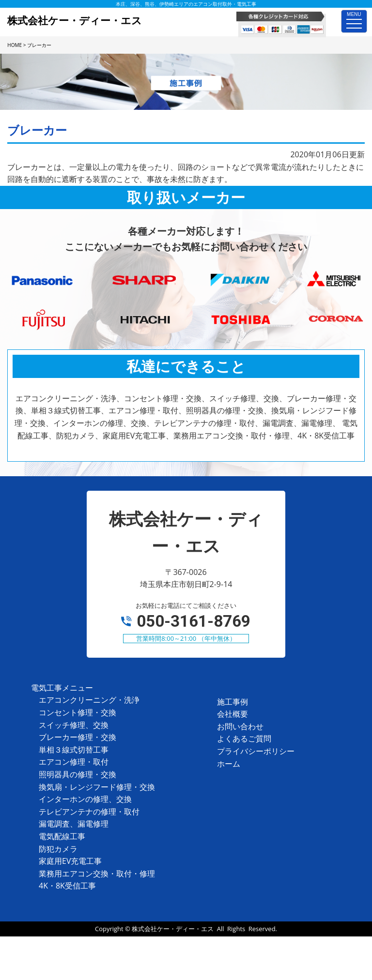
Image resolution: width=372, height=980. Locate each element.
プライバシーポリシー (256, 751)
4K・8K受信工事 (67, 886)
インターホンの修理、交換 (85, 799)
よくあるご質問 (244, 739)
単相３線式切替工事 (74, 750)
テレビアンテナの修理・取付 (89, 812)
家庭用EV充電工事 (70, 861)
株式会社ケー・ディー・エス (173, 929)
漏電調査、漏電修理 (74, 824)
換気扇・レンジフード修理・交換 (97, 787)
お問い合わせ (240, 726)
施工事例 (232, 702)
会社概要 (232, 714)
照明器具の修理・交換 (77, 774)
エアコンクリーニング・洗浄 (89, 700)
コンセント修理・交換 (77, 712)
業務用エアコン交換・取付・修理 (97, 874)
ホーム (229, 764)
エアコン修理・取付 (74, 762)
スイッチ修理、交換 (74, 725)
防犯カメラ (58, 849)
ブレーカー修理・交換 (77, 737)
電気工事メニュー (62, 688)
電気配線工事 (62, 836)
